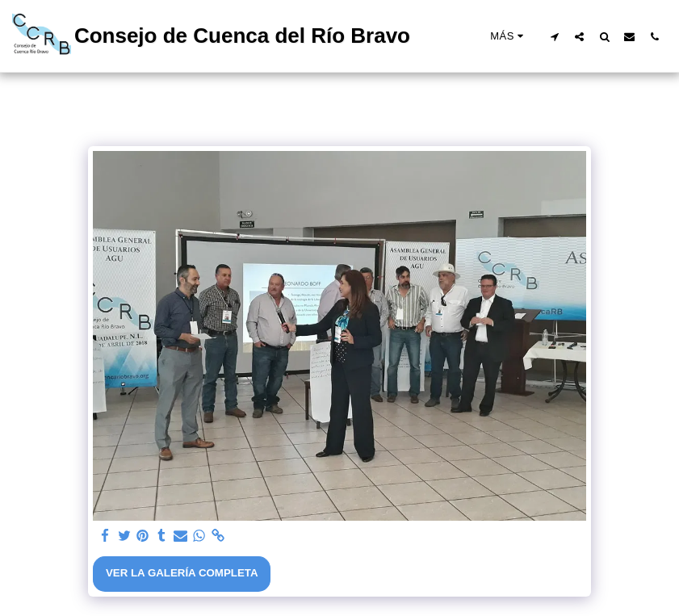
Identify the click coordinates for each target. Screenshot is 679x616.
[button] (554, 36)
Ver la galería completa (182, 573)
